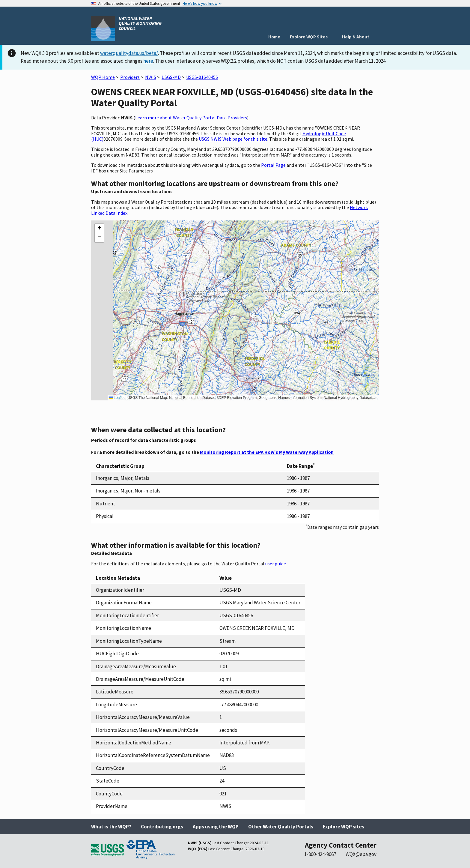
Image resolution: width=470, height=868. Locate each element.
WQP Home (103, 77)
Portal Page (273, 165)
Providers (130, 77)
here (148, 61)
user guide (276, 564)
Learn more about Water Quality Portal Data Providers (191, 118)
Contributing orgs (162, 827)
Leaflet (117, 398)
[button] (99, 229)
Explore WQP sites (344, 827)
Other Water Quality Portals (281, 827)
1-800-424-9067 (320, 854)
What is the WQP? (111, 827)
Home (274, 37)
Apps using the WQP (216, 827)
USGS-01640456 (202, 77)
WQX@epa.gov (361, 854)
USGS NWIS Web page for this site (233, 139)
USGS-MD (171, 77)
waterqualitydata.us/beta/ (129, 53)
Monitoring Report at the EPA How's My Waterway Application (267, 452)
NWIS (151, 77)
